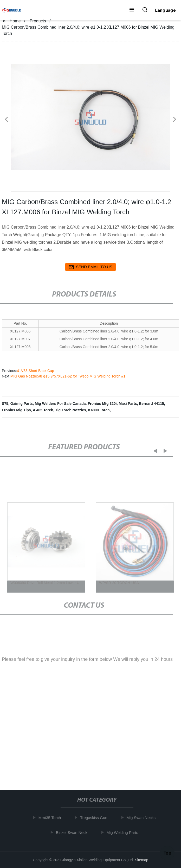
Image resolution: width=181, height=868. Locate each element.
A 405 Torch (43, 410)
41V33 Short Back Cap (35, 371)
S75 (5, 404)
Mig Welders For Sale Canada (60, 404)
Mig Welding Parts (124, 832)
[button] (132, 10)
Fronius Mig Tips (16, 410)
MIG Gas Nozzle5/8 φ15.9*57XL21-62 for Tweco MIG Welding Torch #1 (68, 376)
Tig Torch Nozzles (71, 410)
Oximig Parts (22, 404)
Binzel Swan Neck (73, 832)
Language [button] (165, 10)
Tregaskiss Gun (95, 818)
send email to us (90, 267)
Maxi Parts (128, 404)
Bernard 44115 (151, 404)
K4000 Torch (99, 410)
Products (38, 21)
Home (15, 21)
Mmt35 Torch (51, 818)
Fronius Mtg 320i (102, 404)
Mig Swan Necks (143, 818)
